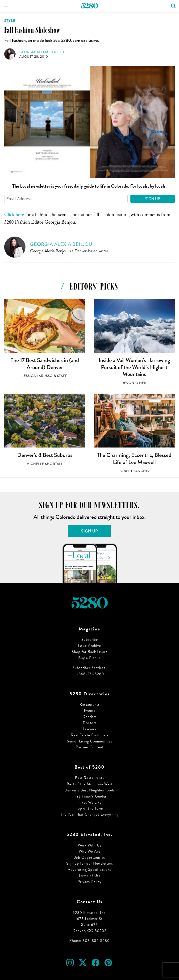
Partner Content (90, 747)
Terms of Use (90, 876)
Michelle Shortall (45, 464)
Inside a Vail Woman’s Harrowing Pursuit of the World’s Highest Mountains (134, 367)
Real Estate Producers (90, 735)
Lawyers (89, 729)
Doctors (90, 723)
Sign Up (153, 199)
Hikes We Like (89, 802)
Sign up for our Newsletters (90, 863)
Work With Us (90, 845)
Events (90, 711)
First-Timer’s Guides (90, 796)
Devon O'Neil (134, 383)
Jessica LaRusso (37, 376)
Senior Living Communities (90, 741)
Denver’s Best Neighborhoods (90, 790)
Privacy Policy (89, 882)
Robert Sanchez (134, 471)
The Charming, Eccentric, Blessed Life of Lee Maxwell (134, 459)
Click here (14, 215)
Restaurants (90, 704)
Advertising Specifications (90, 869)
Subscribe (90, 639)
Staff (62, 376)
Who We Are (89, 851)
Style (10, 21)
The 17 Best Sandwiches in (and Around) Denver (45, 364)
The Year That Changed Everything (89, 814)
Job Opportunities (90, 857)
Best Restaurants (89, 778)
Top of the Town (90, 808)
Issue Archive (89, 646)
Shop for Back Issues (90, 652)
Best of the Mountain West (90, 784)
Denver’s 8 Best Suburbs (45, 455)
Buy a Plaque (89, 658)
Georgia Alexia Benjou (42, 52)
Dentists (90, 717)
